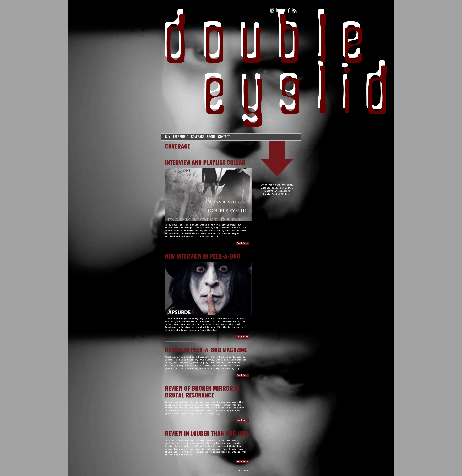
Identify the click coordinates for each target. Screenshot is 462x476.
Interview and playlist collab (205, 163)
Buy (168, 137)
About (211, 137)
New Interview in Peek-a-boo (203, 257)
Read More (242, 243)
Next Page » (245, 470)
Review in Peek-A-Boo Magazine (206, 350)
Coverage (198, 137)
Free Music (181, 137)
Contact (224, 137)
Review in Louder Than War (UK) (207, 434)
